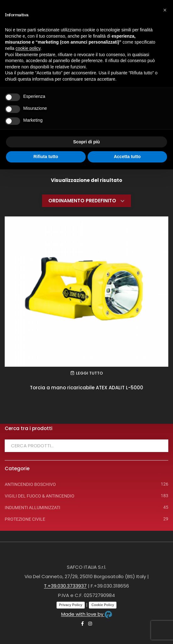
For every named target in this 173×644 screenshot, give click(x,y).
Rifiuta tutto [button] (46, 157)
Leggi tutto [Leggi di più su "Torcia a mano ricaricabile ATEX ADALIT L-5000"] (89, 373)
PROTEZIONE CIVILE (25, 519)
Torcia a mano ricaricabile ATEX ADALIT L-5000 (86, 388)
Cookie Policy (103, 605)
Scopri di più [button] (86, 142)
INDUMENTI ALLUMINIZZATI (32, 508)
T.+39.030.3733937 (65, 586)
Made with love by (87, 614)
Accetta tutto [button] (127, 157)
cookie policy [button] (28, 48)
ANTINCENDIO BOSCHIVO (30, 484)
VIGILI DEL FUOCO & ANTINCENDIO (40, 496)
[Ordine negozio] (86, 201)
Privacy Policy (71, 605)
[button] (165, 10)
